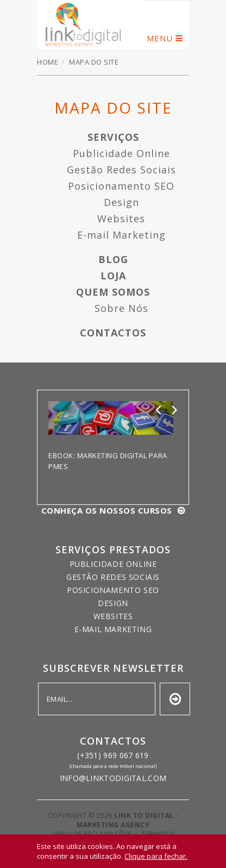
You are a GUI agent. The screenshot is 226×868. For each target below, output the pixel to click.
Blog (113, 259)
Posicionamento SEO (121, 186)
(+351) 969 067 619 (113, 755)
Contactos (113, 333)
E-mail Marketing (121, 235)
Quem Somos (113, 292)
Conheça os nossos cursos (107, 510)
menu (160, 38)
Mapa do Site (83, 24)
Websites (121, 218)
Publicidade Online (121, 153)
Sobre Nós (121, 308)
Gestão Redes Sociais (121, 170)
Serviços (113, 137)
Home (48, 62)
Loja (113, 276)
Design (121, 202)
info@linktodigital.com (113, 778)
